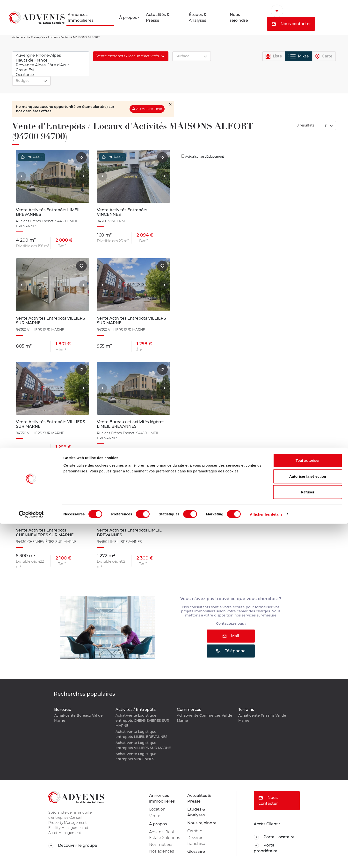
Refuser (308, 836)
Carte (324, 56)
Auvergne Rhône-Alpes (51, 56)
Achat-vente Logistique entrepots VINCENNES (136, 756)
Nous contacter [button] (291, 24)
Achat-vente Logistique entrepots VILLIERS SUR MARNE (143, 745)
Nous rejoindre (239, 17)
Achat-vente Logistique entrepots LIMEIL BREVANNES (141, 734)
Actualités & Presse (158, 17)
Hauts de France (51, 60)
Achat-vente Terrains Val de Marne (262, 718)
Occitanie (51, 75)
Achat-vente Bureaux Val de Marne (78, 718)
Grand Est (51, 70)
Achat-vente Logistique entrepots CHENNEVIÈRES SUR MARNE (142, 721)
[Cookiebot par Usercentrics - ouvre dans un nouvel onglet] (31, 859)
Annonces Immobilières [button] (81, 17)
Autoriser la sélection (308, 821)
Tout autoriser (308, 805)
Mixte (299, 56)
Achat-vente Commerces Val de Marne (205, 718)
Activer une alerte (149, 109)
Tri (326, 125)
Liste (274, 56)
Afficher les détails (266, 858)
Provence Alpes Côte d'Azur (51, 65)
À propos (128, 17)
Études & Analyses (198, 17)
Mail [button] (231, 636)
